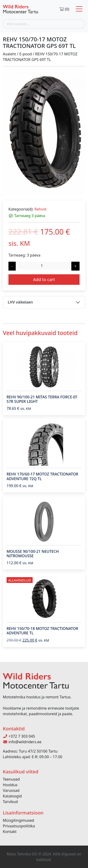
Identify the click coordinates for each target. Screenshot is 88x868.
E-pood (25, 54)
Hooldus (10, 785)
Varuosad (11, 790)
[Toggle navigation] (79, 9)
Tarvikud (10, 802)
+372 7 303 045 (19, 736)
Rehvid (40, 209)
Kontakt (10, 832)
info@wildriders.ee (22, 742)
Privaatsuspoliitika (19, 826)
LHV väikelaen (20, 302)
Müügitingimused (18, 820)
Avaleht (9, 54)
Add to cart (44, 279)
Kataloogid (12, 796)
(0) (64, 9)
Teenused (11, 779)
